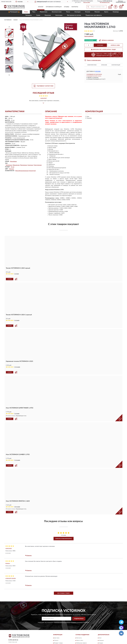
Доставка (57, 629)
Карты (106, 12)
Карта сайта (80, 631)
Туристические (38, 165)
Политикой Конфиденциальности (62, 613)
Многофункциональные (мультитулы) (26, 171)
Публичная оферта (82, 634)
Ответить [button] (28, 546)
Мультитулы (44, 12)
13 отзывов (17, 362)
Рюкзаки (97, 12)
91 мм (13, 167)
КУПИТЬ (10, 277)
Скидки (101, 634)
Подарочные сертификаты (94, 15)
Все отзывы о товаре (64, 584)
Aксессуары (59, 15)
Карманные (9, 165)
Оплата (56, 631)
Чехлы (68, 12)
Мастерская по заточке (74, 15)
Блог (100, 629)
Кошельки (48, 15)
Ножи (26, 12)
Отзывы (67, 7)
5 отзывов (17, 407)
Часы (34, 12)
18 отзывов (17, 498)
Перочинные (24, 165)
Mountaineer (13, 161)
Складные (30, 165)
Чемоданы (29, 15)
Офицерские (16, 165)
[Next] (9, 75)
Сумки (38, 15)
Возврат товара (58, 634)
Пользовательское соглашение (85, 636)
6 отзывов (17, 318)
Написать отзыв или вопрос (64, 529)
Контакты (75, 7)
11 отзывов (17, 453)
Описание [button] (104, 65)
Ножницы (116, 12)
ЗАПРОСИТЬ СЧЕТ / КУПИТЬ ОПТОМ (104, 50)
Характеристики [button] (92, 65)
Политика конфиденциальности (108, 636)
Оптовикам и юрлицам (54, 7)
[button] (105, 2)
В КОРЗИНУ (100, 45)
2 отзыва (17, 274)
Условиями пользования (77, 613)
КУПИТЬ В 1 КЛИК (115, 45)
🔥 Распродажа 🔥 (14, 12)
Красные (12, 169)
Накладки (78, 12)
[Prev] (9, 27)
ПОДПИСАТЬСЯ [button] (79, 610)
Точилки (88, 12)
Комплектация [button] (116, 65)
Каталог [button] (41, 7)
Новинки (101, 631)
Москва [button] (98, 71)
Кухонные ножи (57, 12)
